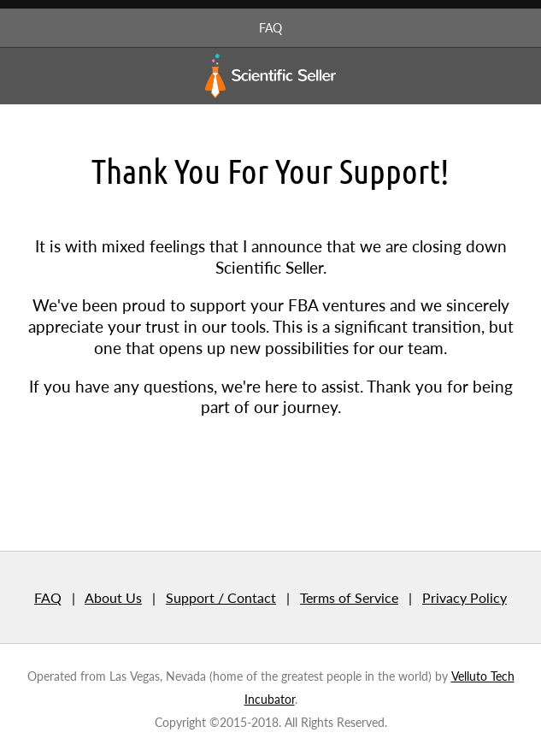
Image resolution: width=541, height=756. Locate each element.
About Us (113, 597)
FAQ (270, 28)
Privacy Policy (465, 597)
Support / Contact (221, 597)
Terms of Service (349, 597)
